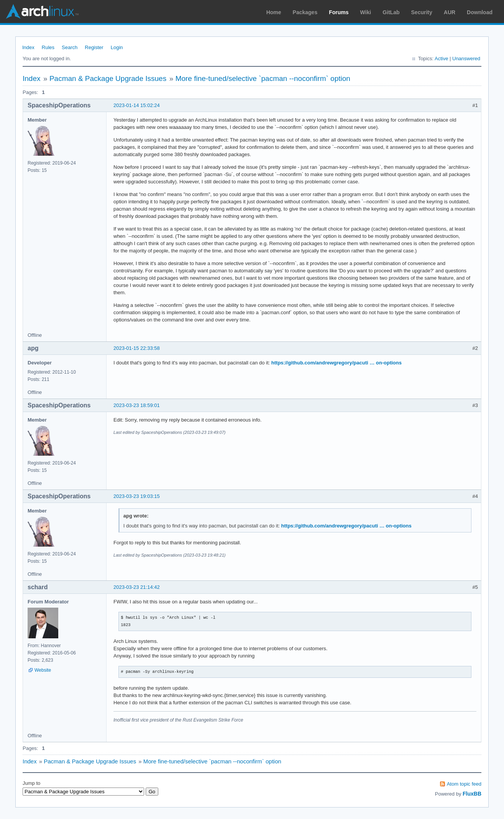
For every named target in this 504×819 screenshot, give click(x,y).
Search (70, 47)
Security (422, 12)
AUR (450, 12)
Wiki (366, 12)
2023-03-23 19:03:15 (137, 496)
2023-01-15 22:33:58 (137, 348)
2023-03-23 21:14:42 (137, 587)
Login (117, 47)
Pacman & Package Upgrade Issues (108, 78)
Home (274, 12)
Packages (305, 12)
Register (94, 47)
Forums (339, 12)
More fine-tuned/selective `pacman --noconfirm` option (263, 78)
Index (28, 47)
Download (480, 12)
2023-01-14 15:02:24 (137, 105)
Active (441, 58)
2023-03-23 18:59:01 (137, 405)
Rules (48, 47)
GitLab (391, 12)
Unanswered (466, 58)
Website (43, 670)
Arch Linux (42, 12)
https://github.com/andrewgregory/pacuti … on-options (337, 363)
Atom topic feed (464, 784)
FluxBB (472, 794)
